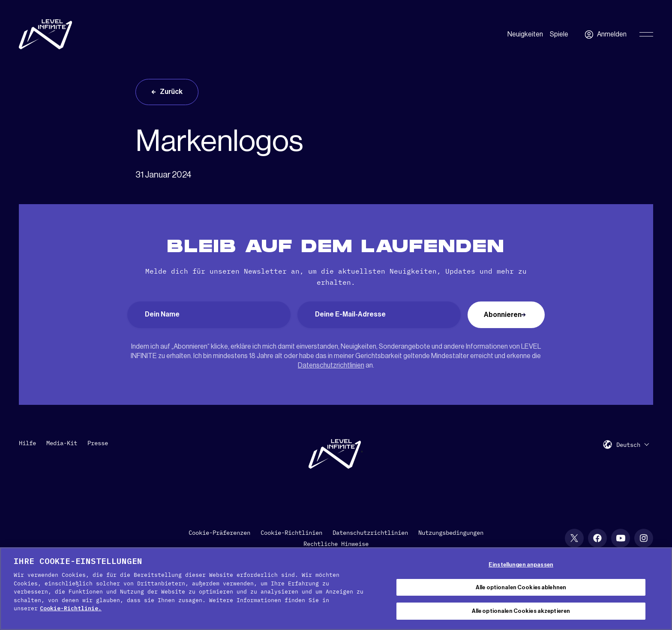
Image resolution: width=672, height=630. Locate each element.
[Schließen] (658, 588)
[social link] (574, 538)
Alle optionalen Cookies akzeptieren (521, 611)
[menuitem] (633, 445)
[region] (336, 589)
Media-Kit (62, 443)
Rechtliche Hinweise (336, 544)
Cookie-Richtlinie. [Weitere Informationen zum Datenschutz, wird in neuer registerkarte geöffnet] (71, 608)
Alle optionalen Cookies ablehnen (521, 587)
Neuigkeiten (525, 34)
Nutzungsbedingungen (451, 533)
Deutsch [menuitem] (628, 445)
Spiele (559, 34)
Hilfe (27, 443)
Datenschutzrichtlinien (331, 365)
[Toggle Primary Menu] (646, 34)
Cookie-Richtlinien (291, 533)
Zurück (171, 92)
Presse (98, 443)
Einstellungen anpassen (521, 565)
